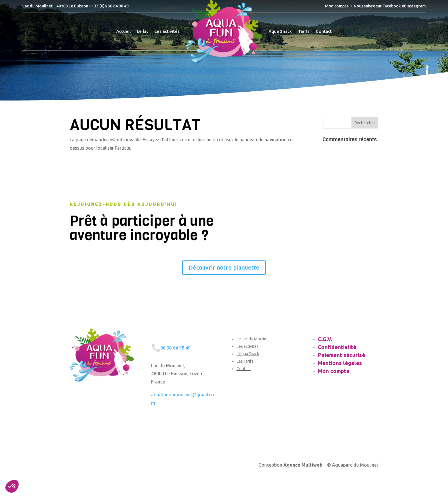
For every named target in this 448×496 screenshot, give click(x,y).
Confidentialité (337, 347)
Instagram (416, 6)
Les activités (248, 346)
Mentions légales (340, 363)
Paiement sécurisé (341, 355)
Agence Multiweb (303, 465)
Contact (244, 369)
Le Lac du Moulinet (253, 339)
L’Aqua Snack (248, 354)
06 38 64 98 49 (175, 348)
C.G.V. (325, 339)
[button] (12, 486)
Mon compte (337, 6)
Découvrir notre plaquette (224, 267)
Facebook (392, 6)
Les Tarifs (245, 361)
